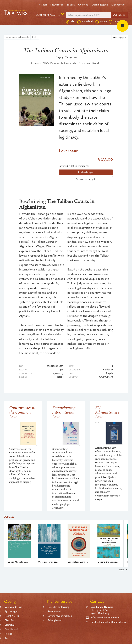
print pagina (120, 37)
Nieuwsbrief (57, 5)
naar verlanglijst (86, 179)
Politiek (9, 634)
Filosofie (9, 620)
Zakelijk (71, 5)
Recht (35, 37)
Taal (7, 638)
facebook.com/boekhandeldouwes (109, 622)
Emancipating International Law (64, 412)
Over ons (83, 5)
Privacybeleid (55, 620)
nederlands (85, 21)
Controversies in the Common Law (22, 412)
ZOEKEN (119, 15)
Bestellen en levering (59, 607)
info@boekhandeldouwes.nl (105, 618)
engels (101, 21)
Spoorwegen (12, 611)
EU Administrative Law (107, 412)
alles (71, 21)
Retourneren (54, 611)
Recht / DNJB (12, 616)
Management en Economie (17, 37)
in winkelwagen (86, 172)
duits (114, 21)
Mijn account (118, 5)
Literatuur (10, 625)
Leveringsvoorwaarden (60, 616)
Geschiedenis (12, 629)
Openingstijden (100, 5)
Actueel (43, 5)
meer (123, 569)
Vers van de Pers (13, 607)
